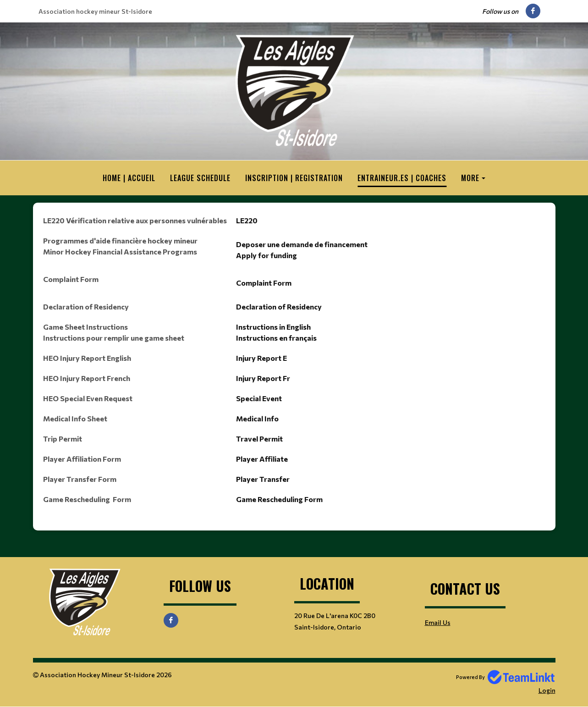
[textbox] (294, 367)
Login (547, 690)
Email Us (438, 622)
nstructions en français (278, 338)
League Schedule (200, 178)
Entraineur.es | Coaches (402, 178)
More (470, 178)
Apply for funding (267, 255)
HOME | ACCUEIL (129, 178)
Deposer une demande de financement (302, 244)
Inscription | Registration (294, 178)
